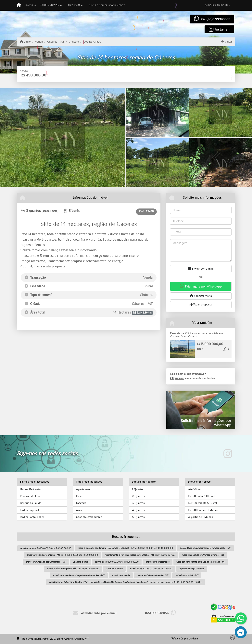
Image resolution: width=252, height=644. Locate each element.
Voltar (227, 42)
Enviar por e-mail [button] (201, 269)
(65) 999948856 (218, 19)
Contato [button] (74, 5)
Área (79, 510)
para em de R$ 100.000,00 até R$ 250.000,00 (62, 555)
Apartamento (84, 489)
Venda (39, 42)
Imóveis (31, 5)
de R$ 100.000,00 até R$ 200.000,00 (46, 548)
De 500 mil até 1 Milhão (203, 510)
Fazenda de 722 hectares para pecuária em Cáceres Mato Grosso (196, 335)
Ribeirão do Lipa (30, 496)
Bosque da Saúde (31, 503)
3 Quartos (138, 503)
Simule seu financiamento (107, 5)
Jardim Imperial (29, 510)
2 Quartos (138, 496)
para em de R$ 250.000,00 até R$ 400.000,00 (126, 548)
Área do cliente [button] (216, 5)
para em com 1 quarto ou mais (140, 555)
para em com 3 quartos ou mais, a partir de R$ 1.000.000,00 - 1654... (126, 582)
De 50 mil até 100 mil (202, 496)
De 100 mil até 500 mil (203, 503)
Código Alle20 (92, 42)
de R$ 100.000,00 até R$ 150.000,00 (117, 562)
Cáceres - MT (56, 42)
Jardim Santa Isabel (32, 517)
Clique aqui (177, 378)
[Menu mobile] (19, 5)
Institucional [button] (49, 5)
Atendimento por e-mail (95, 613)
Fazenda (81, 503)
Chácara (74, 42)
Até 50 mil (195, 489)
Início (25, 42)
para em (203, 555)
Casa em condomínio (89, 517)
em (205, 548)
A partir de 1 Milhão (201, 517)
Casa (79, 496)
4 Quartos (138, 510)
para (157, 562)
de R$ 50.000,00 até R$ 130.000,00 (151, 569)
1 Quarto (137, 489)
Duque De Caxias (31, 489)
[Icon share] (220, 29)
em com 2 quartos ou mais (73, 569)
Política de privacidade (185, 639)
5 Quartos (138, 517)
